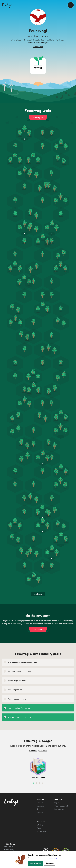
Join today (38, 629)
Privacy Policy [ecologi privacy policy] (9, 846)
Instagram (40, 806)
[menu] (71, 5)
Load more (38, 594)
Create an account (61, 806)
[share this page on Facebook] (74, 28)
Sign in (57, 803)
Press (39, 828)
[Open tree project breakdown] (38, 66)
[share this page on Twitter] (74, 33)
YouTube (40, 812)
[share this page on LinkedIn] (74, 37)
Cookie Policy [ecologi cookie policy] (9, 849)
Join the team (41, 831)
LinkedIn (40, 803)
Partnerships (59, 809)
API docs (40, 825)
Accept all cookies (35, 863)
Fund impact (38, 118)
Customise (50, 863)
